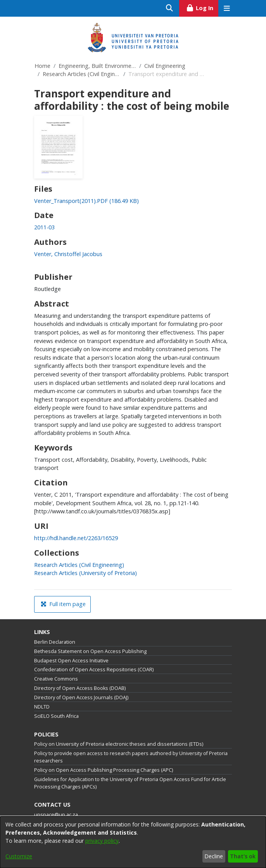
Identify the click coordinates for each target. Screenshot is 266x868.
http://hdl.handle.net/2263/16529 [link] (76, 538)
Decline (214, 856)
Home (42, 66)
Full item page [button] (63, 604)
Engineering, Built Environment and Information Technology (97, 66)
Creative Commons (56, 679)
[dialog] (133, 842)
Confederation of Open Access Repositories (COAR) (94, 670)
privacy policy (102, 841)
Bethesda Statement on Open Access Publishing (90, 651)
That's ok (243, 856)
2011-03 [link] (44, 227)
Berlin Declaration (55, 642)
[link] (86, 201)
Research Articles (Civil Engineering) (81, 74)
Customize (19, 856)
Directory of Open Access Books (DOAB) (80, 688)
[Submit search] (170, 8)
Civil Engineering (165, 66)
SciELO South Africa (56, 716)
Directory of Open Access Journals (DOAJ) (81, 697)
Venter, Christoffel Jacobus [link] (68, 254)
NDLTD (42, 707)
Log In (202, 7)
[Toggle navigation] (227, 8)
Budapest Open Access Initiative (71, 661)
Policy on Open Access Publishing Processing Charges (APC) (104, 770)
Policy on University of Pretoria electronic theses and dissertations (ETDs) (119, 744)
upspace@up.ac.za (56, 815)
